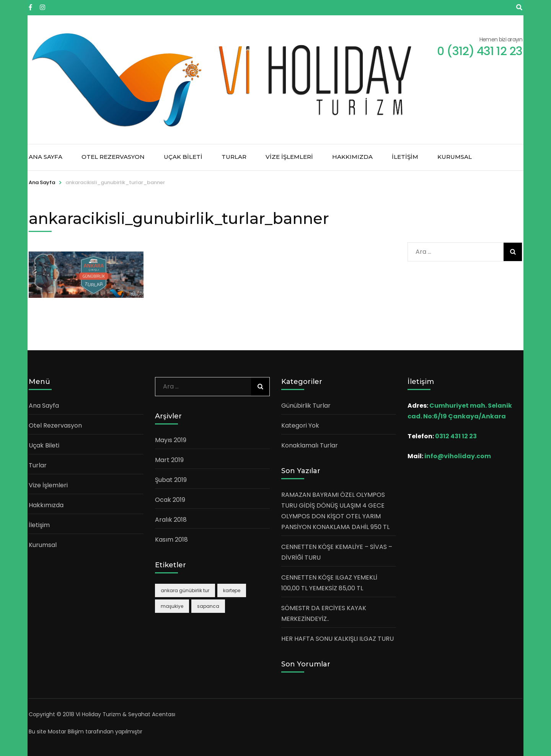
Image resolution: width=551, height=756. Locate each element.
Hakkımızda (352, 157)
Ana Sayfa (46, 157)
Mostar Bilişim (66, 732)
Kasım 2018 (171, 540)
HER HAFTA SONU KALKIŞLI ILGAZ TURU (337, 639)
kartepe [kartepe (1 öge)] (232, 590)
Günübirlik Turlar (306, 406)
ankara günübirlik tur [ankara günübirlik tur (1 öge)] (185, 590)
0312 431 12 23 (456, 436)
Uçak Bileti (183, 157)
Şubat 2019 (171, 480)
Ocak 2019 (170, 500)
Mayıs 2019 (171, 440)
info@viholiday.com (458, 456)
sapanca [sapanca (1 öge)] (208, 606)
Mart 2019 (169, 460)
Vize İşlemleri (289, 157)
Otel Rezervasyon (113, 157)
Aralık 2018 (171, 520)
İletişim (405, 157)
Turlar (234, 157)
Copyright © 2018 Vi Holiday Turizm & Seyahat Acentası (102, 714)
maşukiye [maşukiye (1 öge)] (172, 606)
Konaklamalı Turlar (310, 445)
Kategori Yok (300, 425)
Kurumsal (455, 157)
